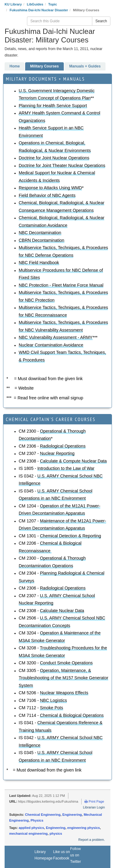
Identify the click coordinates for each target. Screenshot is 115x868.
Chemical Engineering (43, 815)
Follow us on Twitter (76, 855)
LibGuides (35, 4)
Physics (37, 820)
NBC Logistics (53, 700)
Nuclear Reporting (57, 453)
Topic (53, 4)
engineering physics (83, 828)
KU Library (13, 4)
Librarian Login (94, 807)
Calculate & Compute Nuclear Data (73, 461)
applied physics (31, 828)
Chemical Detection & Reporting (70, 536)
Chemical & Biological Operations (72, 715)
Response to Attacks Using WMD (50, 188)
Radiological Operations (63, 446)
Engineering (72, 815)
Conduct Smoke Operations (66, 663)
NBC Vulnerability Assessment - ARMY (56, 337)
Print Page (94, 801)
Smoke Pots (51, 708)
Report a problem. (92, 840)
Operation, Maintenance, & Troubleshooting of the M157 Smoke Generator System (63, 678)
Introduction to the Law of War (66, 468)
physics (56, 833)
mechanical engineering (28, 833)
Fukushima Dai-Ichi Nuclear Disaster (39, 10)
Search (101, 21)
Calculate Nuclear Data (62, 611)
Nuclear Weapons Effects (64, 693)
